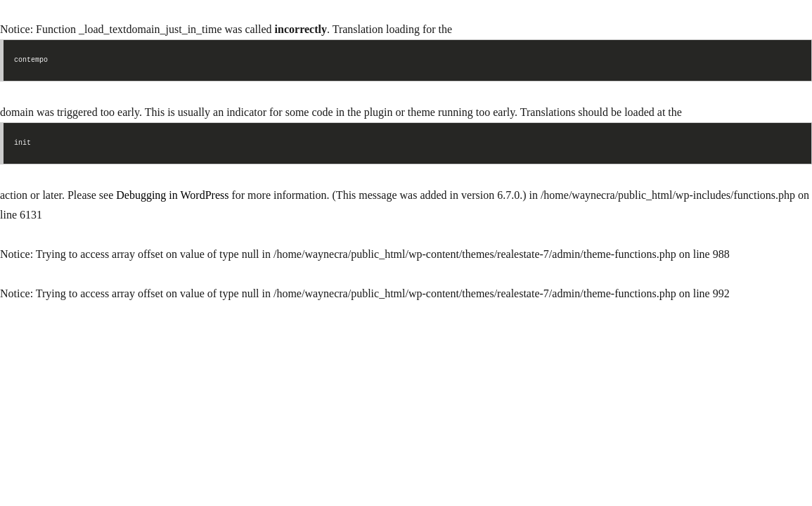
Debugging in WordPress (172, 195)
